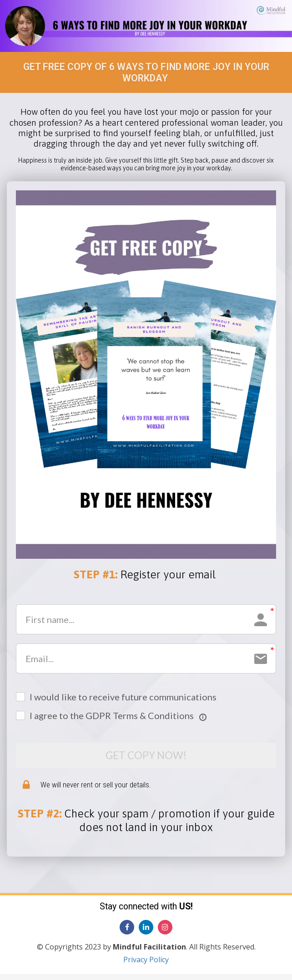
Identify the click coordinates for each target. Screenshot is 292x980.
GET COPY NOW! (146, 758)
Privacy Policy (146, 965)
